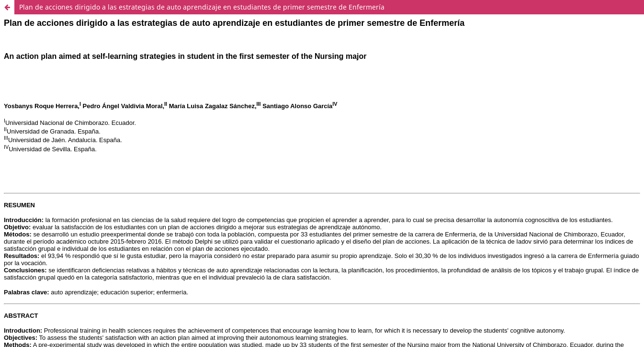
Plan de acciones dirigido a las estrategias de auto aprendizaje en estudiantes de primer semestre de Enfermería (202, 7)
